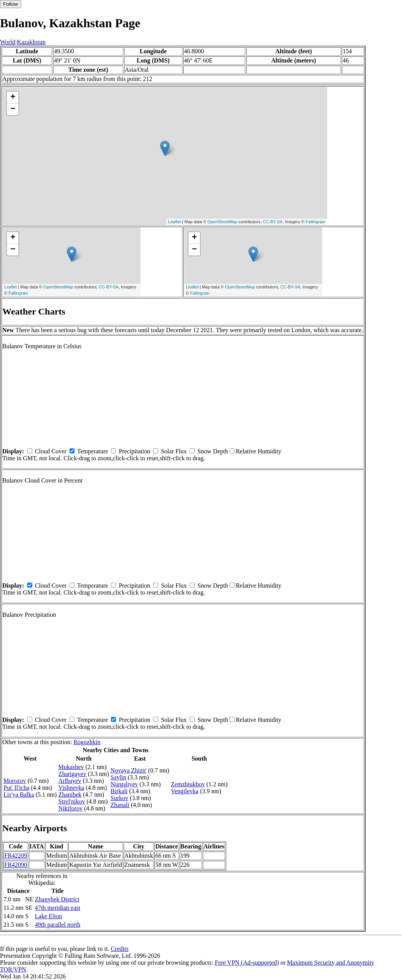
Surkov (119, 798)
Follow (11, 4)
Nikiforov (70, 808)
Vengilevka (185, 791)
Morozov (15, 781)
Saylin (118, 777)
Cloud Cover (51, 451)
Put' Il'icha (17, 788)
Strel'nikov (72, 801)
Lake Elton (49, 916)
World (8, 42)
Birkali (119, 791)
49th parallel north (58, 925)
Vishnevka (71, 788)
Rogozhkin (87, 742)
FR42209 (16, 856)
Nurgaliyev (124, 784)
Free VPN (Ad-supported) (247, 963)
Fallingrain (315, 222)
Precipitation (134, 451)
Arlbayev (70, 781)
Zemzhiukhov (188, 784)
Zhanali (120, 805)
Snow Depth (213, 451)
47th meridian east (58, 908)
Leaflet (175, 222)
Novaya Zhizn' (129, 770)
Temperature (93, 451)
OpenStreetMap (222, 222)
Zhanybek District (57, 899)
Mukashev (71, 767)
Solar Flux (174, 451)
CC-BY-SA (273, 222)
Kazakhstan (31, 42)
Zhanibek (70, 795)
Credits (119, 949)
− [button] (13, 109)
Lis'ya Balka (19, 795)
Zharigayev (72, 774)
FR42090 (16, 865)
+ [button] (13, 97)
